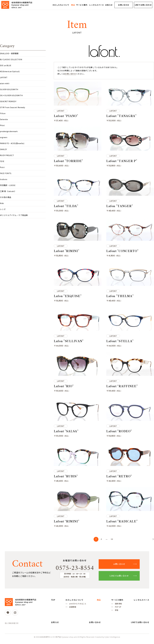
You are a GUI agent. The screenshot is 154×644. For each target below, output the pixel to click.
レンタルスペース (96, 5)
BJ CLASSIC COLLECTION (11, 59)
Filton (3, 113)
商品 (73, 5)
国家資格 (118, 606)
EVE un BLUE (6, 65)
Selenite (4, 119)
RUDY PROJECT (7, 155)
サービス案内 (82, 5)
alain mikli (5, 83)
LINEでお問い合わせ (120, 578)
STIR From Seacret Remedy (13, 107)
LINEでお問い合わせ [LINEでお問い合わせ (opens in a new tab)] (143, 5)
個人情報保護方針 (12, 626)
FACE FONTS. (6, 173)
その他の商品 (6, 197)
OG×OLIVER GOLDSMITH (11, 95)
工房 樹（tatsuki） (8, 191)
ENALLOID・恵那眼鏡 (9, 53)
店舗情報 (73, 610)
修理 (117, 613)
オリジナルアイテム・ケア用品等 (14, 215)
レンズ (3, 209)
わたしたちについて (61, 5)
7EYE (2, 161)
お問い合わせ (124, 5)
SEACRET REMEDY (8, 101)
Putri (2, 167)
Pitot (2, 125)
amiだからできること (78, 606)
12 (112, 542)
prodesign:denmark (9, 131)
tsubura (4, 179)
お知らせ (109, 5)
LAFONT (4, 77)
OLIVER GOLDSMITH (9, 89)
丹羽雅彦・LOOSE (8, 185)
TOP (53, 602)
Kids (2, 203)
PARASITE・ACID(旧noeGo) (12, 143)
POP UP (118, 610)
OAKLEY (3, 149)
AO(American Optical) (10, 71)
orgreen (4, 137)
